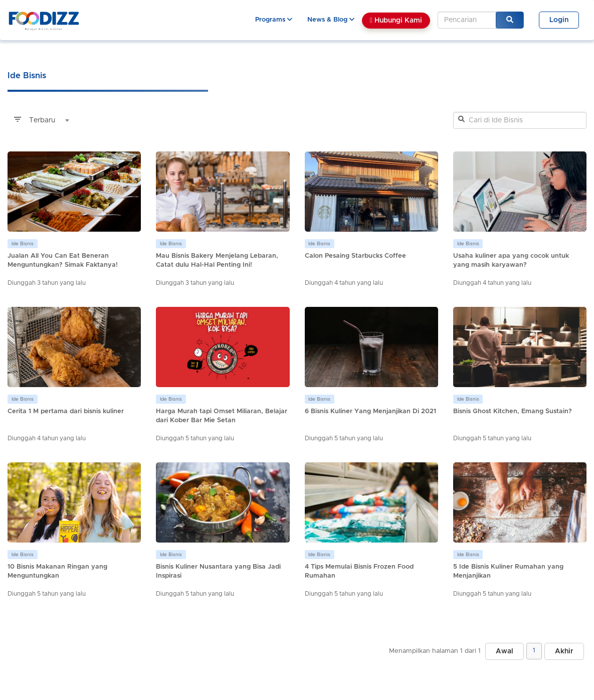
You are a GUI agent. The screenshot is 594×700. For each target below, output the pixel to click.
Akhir (564, 651)
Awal (505, 651)
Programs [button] (274, 20)
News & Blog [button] (331, 20)
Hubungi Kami (396, 21)
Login (559, 20)
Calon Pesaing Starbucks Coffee (355, 256)
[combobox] (40, 120)
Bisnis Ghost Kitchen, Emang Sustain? (513, 411)
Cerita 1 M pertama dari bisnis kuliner (66, 411)
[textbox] (40, 120)
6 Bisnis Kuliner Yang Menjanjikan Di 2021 (370, 411)
